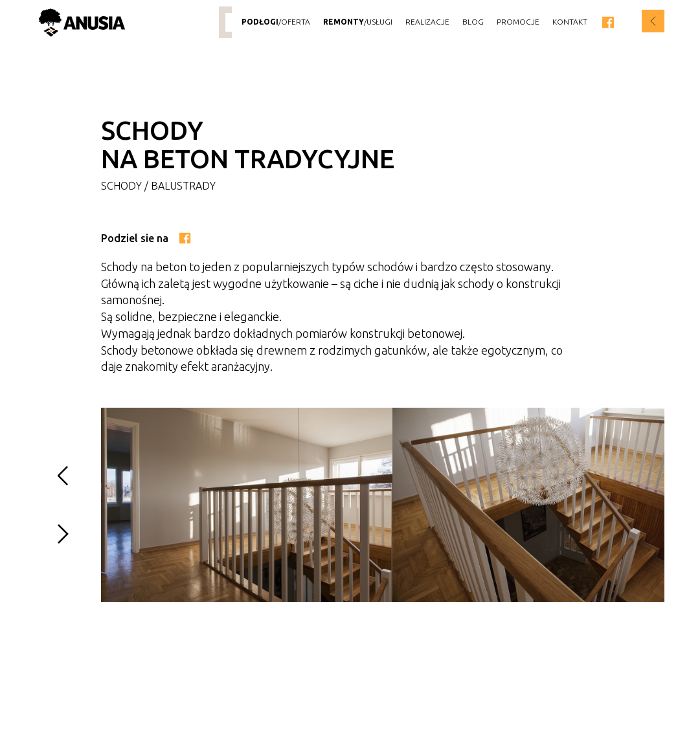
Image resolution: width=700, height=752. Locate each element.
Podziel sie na (147, 238)
